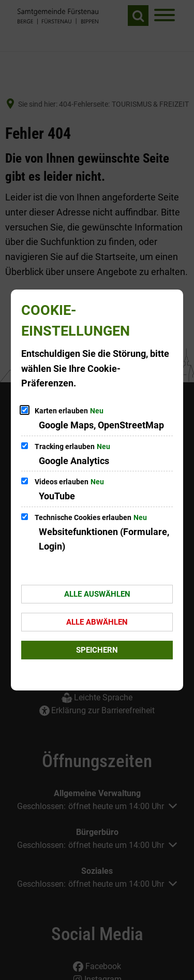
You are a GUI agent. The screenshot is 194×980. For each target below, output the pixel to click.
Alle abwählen (97, 622)
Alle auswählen (97, 594)
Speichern (97, 650)
